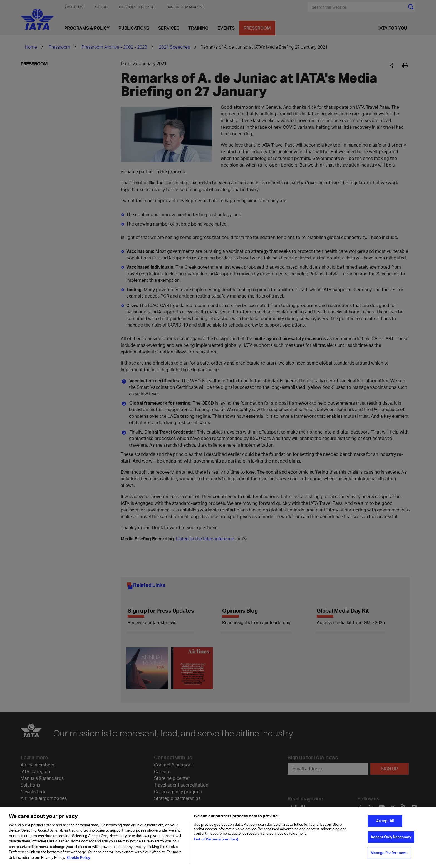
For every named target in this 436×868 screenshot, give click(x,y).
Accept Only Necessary (391, 839)
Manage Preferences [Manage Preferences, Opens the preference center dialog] (389, 854)
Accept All (385, 822)
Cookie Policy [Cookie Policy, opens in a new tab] (78, 859)
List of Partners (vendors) (216, 841)
